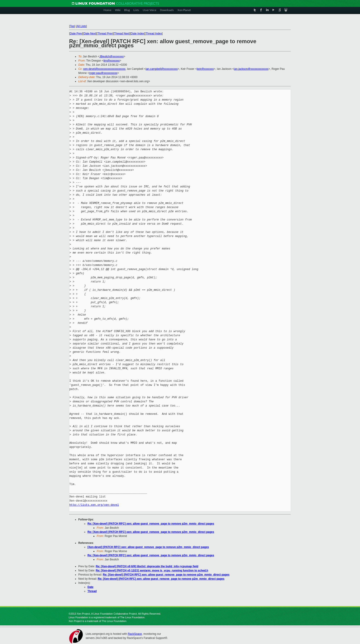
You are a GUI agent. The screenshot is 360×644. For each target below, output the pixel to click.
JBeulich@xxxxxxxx (112, 56)
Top (72, 26)
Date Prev (76, 34)
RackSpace (135, 634)
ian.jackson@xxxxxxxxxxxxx (251, 69)
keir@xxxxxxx (205, 69)
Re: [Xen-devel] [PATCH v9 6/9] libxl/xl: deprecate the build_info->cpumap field (147, 566)
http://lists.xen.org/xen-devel (94, 505)
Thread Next (122, 34)
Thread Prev (105, 34)
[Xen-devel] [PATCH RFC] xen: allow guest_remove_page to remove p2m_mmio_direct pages (148, 547)
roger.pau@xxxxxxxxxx (103, 73)
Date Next (90, 34)
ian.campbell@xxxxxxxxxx (162, 69)
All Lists (81, 26)
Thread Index (154, 34)
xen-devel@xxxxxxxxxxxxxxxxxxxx (104, 69)
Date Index (138, 34)
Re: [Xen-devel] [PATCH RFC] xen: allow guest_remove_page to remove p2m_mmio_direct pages (151, 524)
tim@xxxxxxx (112, 61)
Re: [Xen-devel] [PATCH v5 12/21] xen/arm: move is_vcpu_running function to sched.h (152, 571)
